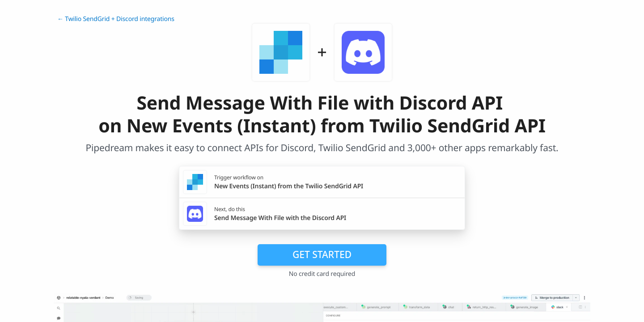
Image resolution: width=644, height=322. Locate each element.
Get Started (322, 254)
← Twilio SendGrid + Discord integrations (116, 19)
